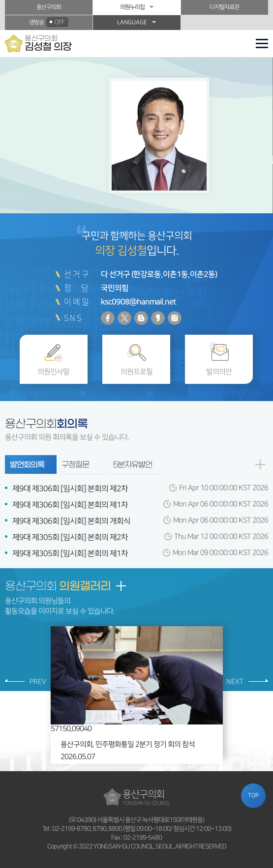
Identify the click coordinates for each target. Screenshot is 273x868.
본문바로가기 (0, 0)
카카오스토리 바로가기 (158, 318)
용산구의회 (49, 7)
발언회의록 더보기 (259, 464)
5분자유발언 (133, 464)
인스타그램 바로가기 (175, 318)
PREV (38, 682)
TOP (253, 796)
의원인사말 (53, 372)
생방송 (49, 22)
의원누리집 (132, 7)
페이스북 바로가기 (108, 318)
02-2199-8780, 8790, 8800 (87, 829)
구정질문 (75, 464)
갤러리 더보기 (121, 586)
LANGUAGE (132, 22)
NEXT (235, 682)
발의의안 (219, 372)
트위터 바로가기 (124, 318)
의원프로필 (136, 372)
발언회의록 (27, 464)
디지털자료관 (224, 7)
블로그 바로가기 (141, 318)
